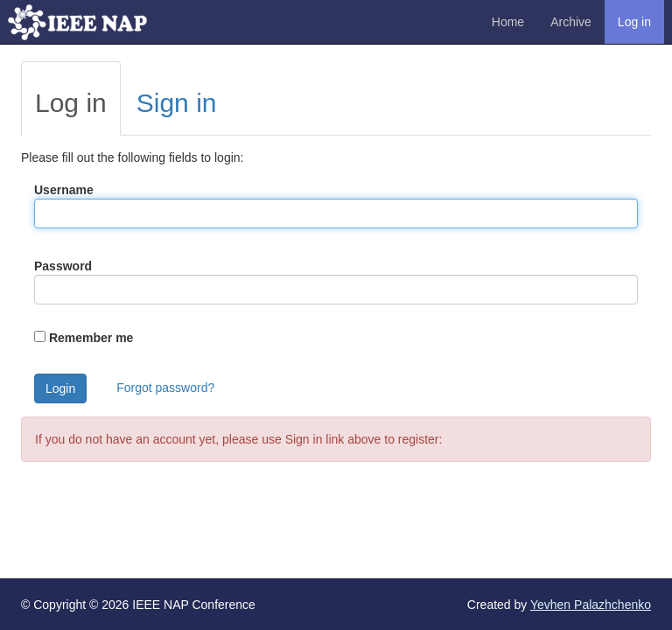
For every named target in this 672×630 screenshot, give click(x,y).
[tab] (71, 98)
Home (508, 22)
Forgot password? (165, 388)
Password (63, 266)
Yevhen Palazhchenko (591, 605)
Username (64, 190)
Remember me (91, 338)
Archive (571, 22)
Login (60, 388)
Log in (634, 22)
